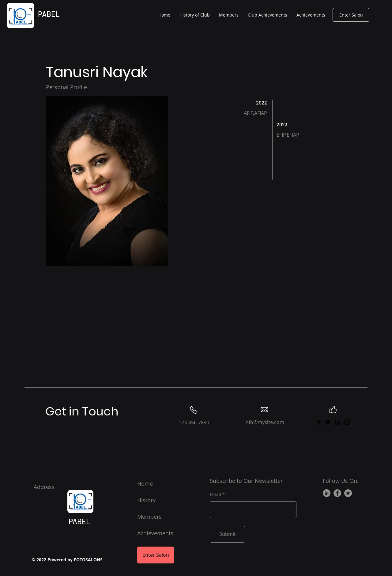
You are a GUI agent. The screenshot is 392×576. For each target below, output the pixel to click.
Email (215, 495)
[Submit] (227, 534)
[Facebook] (318, 422)
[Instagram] (347, 422)
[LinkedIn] (337, 422)
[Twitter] (328, 422)
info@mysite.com (264, 422)
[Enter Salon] (351, 15)
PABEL (49, 14)
